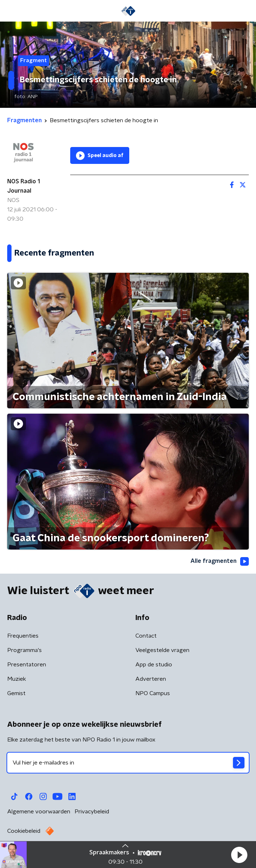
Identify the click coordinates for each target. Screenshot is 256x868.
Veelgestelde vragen (162, 650)
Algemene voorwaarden (39, 812)
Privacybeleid (92, 812)
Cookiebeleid (24, 831)
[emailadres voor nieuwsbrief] (128, 763)
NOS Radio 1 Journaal (24, 186)
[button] (239, 855)
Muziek (17, 679)
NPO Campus (153, 693)
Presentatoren (27, 665)
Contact (146, 636)
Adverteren (151, 679)
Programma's (24, 650)
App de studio (154, 665)
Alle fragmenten (220, 561)
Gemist (16, 693)
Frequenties (23, 636)
